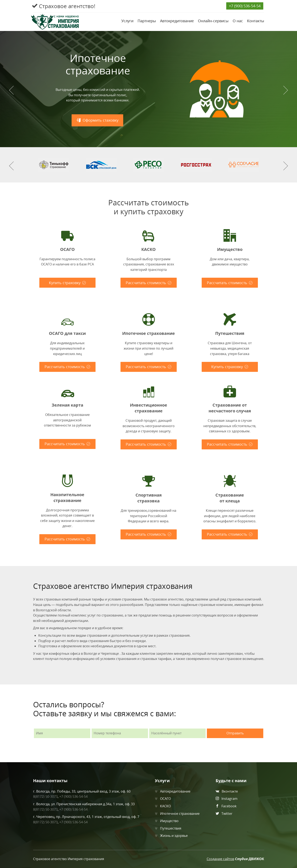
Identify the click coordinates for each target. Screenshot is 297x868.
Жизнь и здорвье (174, 836)
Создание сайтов (220, 859)
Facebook (229, 806)
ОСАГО (165, 799)
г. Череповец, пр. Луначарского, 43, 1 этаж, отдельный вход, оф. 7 (86, 817)
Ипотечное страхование (180, 814)
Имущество (169, 821)
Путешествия (171, 828)
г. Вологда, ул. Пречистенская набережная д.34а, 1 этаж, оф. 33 (84, 804)
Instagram (229, 799)
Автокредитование (175, 791)
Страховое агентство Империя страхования (69, 859)
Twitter (227, 814)
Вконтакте (230, 791)
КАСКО (165, 806)
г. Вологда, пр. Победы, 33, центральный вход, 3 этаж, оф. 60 (82, 791)
